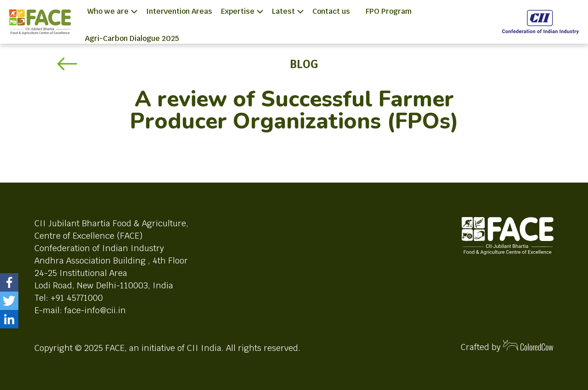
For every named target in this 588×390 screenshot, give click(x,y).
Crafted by (507, 346)
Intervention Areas (179, 11)
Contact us (331, 11)
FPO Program (389, 11)
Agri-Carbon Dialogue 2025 (132, 38)
